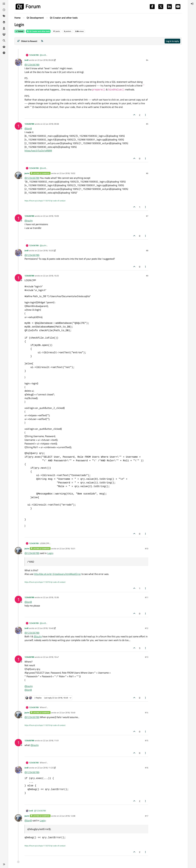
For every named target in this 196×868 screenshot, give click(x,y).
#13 (147, 657)
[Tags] (4, 16)
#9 (147, 276)
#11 (147, 597)
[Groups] (4, 34)
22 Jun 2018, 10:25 (51, 276)
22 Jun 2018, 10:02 (67, 173)
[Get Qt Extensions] (4, 47)
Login (50, 553)
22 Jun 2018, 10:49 (67, 713)
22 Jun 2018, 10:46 (45, 628)
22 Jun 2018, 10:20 (45, 250)
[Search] (4, 41)
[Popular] (4, 22)
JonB (26, 60)
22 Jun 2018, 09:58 (51, 124)
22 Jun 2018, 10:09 (51, 216)
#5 (147, 124)
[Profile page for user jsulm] (18, 175)
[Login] (192, 4)
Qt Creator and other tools (38, 31)
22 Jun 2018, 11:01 (51, 740)
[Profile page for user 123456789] (18, 126)
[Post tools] (146, 115)
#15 (147, 740)
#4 (147, 60)
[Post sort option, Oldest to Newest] (27, 41)
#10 (147, 548)
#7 (147, 216)
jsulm (27, 173)
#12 (147, 628)
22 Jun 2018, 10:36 (51, 597)
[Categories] (4, 4)
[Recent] (4, 10)
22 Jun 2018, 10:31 (67, 548)
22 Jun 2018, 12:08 (67, 816)
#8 (147, 250)
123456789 (34, 55)
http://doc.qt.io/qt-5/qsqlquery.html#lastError (57, 574)
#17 (147, 816)
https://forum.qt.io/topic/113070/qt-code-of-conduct (45, 201)
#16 (147, 768)
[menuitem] (192, 4)
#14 (147, 713)
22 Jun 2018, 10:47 (51, 657)
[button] (4, 864)
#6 (147, 173)
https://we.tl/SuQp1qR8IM (38, 151)
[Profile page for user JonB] (18, 62)
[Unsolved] (4, 53)
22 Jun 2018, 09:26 (45, 60)
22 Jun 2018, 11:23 (45, 768)
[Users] (4, 28)
